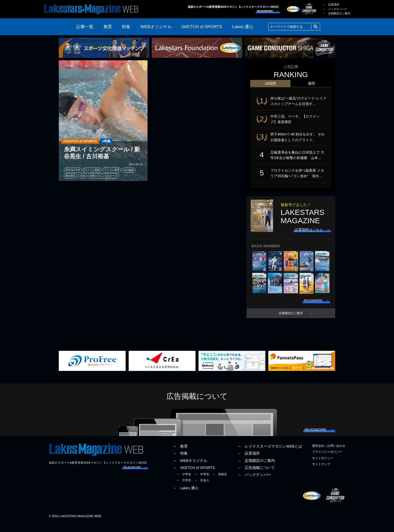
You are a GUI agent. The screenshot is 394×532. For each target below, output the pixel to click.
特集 (126, 27)
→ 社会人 (202, 489)
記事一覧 (85, 27)
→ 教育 (180, 455)
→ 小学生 (184, 482)
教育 (108, 27)
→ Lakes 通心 (185, 496)
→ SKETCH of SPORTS (194, 476)
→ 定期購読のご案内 (336, 13)
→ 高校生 (220, 482)
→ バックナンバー (335, 9)
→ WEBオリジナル (190, 469)
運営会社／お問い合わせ (329, 454)
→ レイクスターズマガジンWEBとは (270, 455)
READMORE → (268, 11)
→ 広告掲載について (256, 476)
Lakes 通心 (243, 27)
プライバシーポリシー (327, 460)
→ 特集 (180, 462)
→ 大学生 (184, 489)
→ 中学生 (202, 482)
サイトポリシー (323, 466)
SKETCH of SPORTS (202, 27)
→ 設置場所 (331, 5)
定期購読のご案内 (291, 319)
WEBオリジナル (156, 27)
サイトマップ (321, 472)
